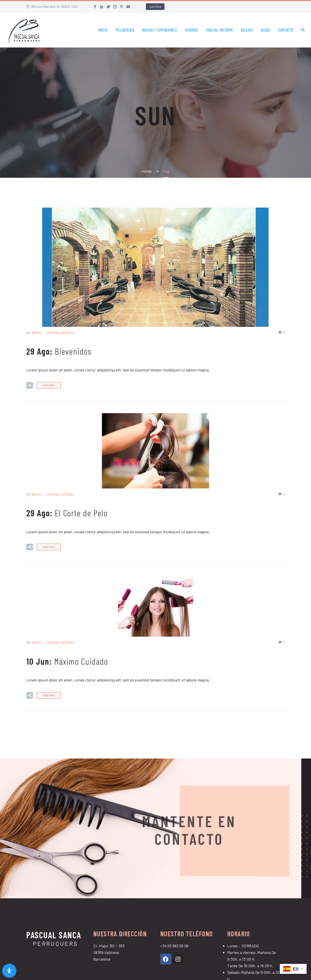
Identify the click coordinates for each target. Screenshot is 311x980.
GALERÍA (247, 30)
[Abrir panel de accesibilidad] (9, 971)
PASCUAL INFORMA (219, 30)
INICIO (103, 30)
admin (37, 332)
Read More (49, 385)
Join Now (155, 7)
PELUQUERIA (125, 30)
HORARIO (191, 30)
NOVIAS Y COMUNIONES (159, 30)
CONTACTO (286, 30)
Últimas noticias (60, 332)
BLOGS (265, 30)
